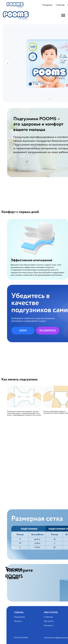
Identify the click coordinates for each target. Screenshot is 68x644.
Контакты (48, 625)
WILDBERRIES (48, 331)
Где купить (49, 621)
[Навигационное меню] (63, 15)
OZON (23, 331)
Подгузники (20, 617)
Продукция (47, 5)
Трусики (18, 621)
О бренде (60, 5)
